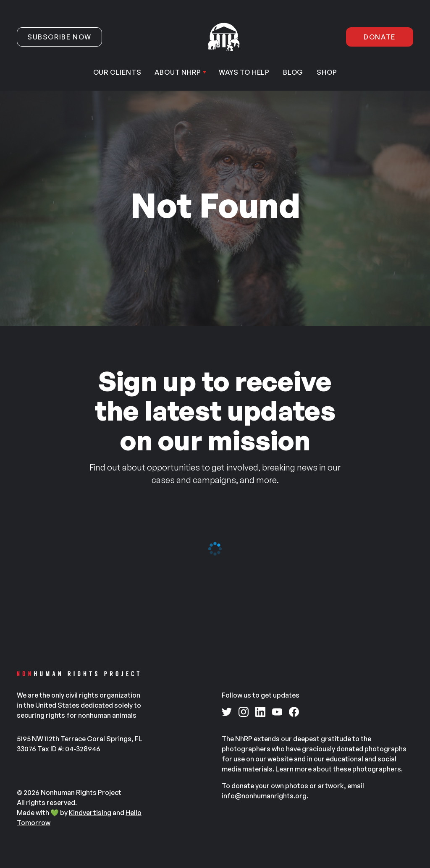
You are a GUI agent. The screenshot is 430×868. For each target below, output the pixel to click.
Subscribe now (59, 37)
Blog (293, 72)
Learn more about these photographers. (339, 769)
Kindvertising (90, 813)
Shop (327, 72)
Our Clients (117, 72)
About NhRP (178, 72)
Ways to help (244, 72)
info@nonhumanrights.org (264, 796)
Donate (380, 37)
